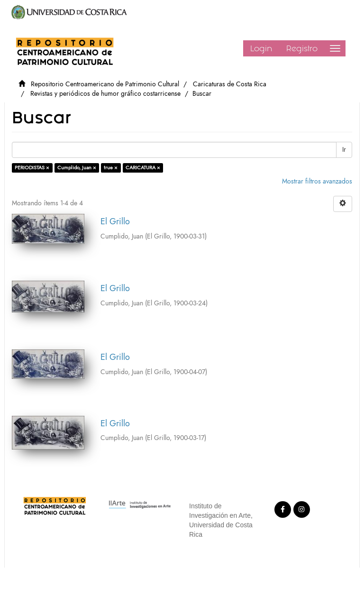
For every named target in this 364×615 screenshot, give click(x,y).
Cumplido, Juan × (77, 168)
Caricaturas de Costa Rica (230, 84)
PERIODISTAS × (32, 168)
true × (111, 168)
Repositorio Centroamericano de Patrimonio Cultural (105, 84)
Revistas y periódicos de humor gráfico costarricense (105, 94)
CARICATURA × (143, 168)
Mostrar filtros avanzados (317, 181)
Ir (344, 150)
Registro (302, 48)
